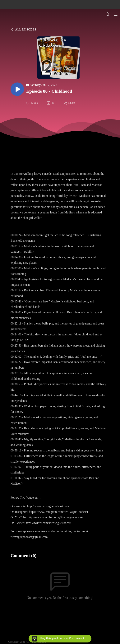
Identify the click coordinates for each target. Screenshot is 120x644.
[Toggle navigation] (116, 14)
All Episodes (23, 29)
